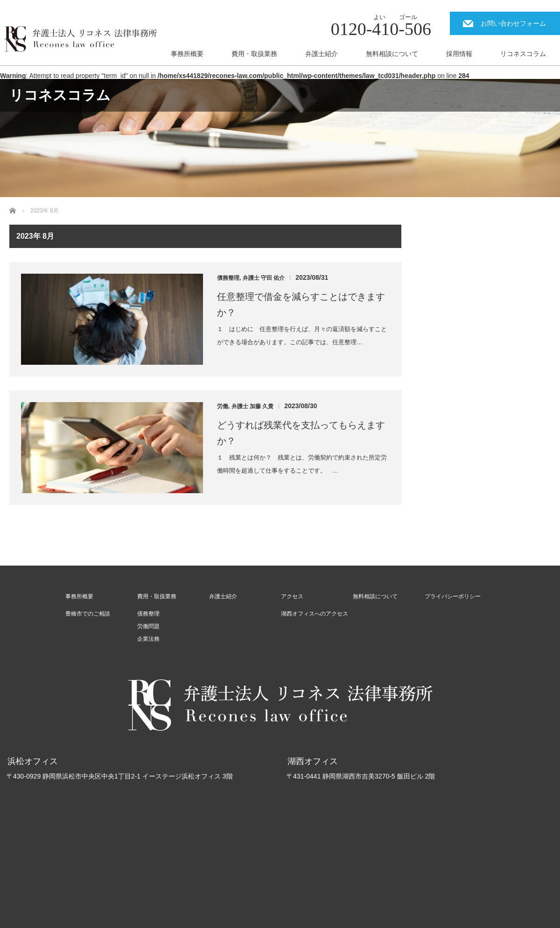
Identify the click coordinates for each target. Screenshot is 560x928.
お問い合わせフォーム (513, 23)
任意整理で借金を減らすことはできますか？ (301, 305)
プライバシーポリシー (453, 596)
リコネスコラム (523, 54)
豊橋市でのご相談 (88, 614)
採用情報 (459, 54)
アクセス (292, 596)
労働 (223, 406)
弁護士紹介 (322, 54)
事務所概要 (187, 54)
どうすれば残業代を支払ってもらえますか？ (301, 433)
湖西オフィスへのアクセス (315, 614)
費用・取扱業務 (254, 54)
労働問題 (148, 626)
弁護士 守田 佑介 (264, 278)
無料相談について (392, 54)
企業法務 (148, 639)
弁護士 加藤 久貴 (253, 406)
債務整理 (228, 278)
